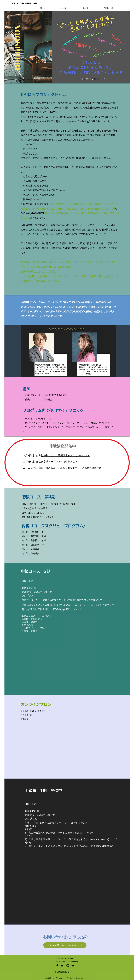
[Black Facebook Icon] (57, 966)
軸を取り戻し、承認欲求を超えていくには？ (65, 456)
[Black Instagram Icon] (68, 966)
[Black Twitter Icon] (62, 966)
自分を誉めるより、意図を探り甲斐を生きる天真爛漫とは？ (71, 468)
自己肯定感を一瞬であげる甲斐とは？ (57, 462)
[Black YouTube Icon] (73, 966)
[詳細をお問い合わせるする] (65, 945)
